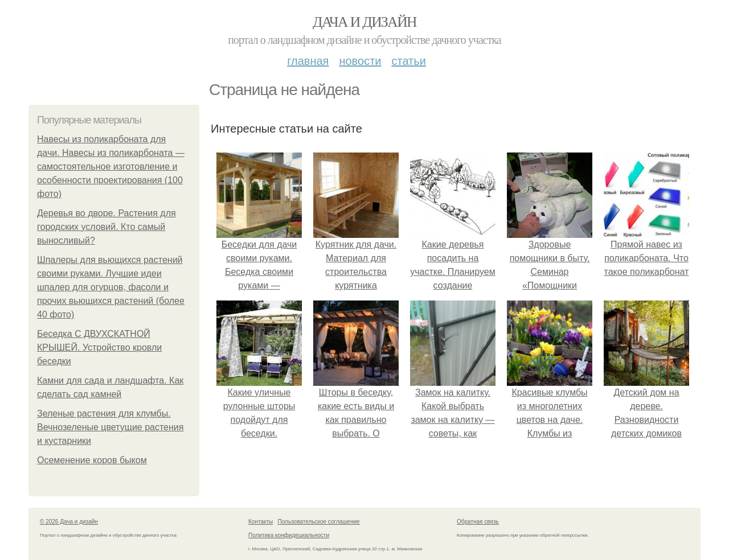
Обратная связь (478, 522)
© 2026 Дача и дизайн (69, 522)
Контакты (261, 522)
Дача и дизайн (364, 22)
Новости (360, 61)
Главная (308, 61)
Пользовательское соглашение (319, 522)
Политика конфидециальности (289, 535)
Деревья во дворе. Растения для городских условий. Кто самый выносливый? (107, 227)
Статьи (408, 61)
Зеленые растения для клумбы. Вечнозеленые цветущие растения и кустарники (110, 427)
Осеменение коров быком (92, 460)
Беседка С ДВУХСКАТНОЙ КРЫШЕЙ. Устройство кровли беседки (99, 347)
